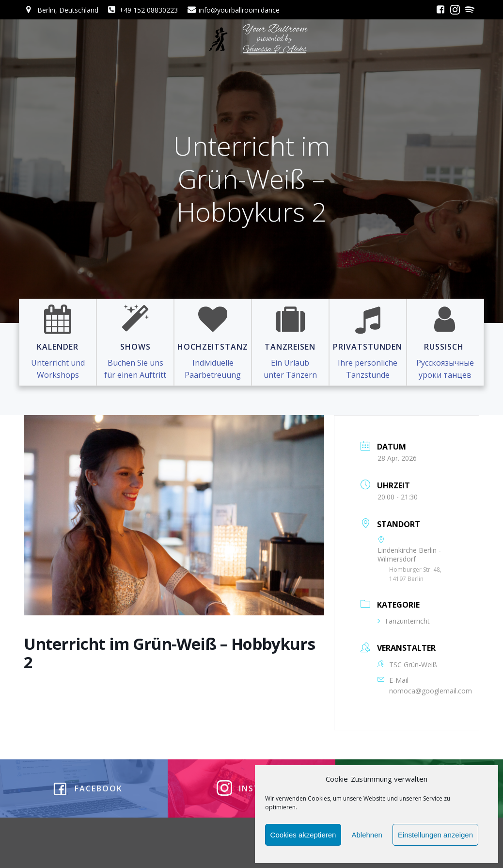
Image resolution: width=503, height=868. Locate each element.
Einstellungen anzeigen (435, 835)
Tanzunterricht (404, 621)
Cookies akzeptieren (303, 835)
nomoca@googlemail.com (431, 691)
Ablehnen (367, 835)
